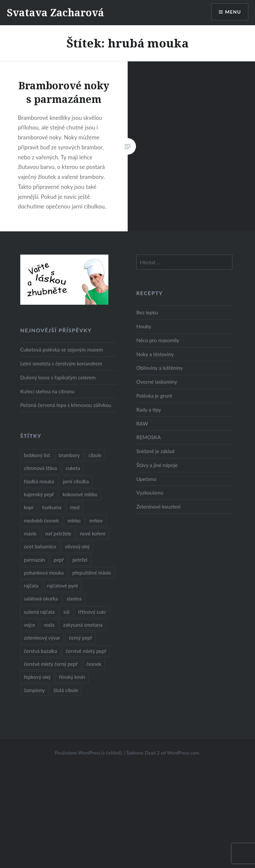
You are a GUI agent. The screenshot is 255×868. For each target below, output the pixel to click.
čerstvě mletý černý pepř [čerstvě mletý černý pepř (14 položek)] (51, 664)
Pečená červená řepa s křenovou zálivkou (66, 405)
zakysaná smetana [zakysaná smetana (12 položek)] (83, 625)
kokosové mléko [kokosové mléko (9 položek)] (80, 494)
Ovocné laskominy (157, 382)
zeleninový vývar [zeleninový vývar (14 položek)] (42, 638)
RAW (142, 424)
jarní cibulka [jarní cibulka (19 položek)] (76, 481)
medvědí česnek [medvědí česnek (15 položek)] (41, 520)
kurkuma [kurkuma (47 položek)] (52, 507)
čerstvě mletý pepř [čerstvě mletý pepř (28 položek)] (86, 651)
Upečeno (146, 479)
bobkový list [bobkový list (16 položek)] (37, 455)
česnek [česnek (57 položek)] (94, 664)
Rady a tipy (149, 410)
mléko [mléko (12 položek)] (74, 520)
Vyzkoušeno (150, 493)
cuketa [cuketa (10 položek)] (73, 468)
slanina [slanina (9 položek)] (74, 598)
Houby (144, 326)
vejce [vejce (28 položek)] (30, 625)
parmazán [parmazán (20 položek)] (35, 560)
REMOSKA (149, 437)
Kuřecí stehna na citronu (47, 391)
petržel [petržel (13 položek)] (80, 560)
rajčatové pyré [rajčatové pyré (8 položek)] (63, 586)
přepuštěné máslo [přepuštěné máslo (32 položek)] (92, 573)
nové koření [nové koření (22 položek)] (93, 533)
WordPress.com (183, 753)
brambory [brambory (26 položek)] (69, 455)
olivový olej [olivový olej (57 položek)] (77, 546)
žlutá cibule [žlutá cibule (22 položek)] (66, 690)
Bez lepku (147, 312)
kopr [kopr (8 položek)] (29, 507)
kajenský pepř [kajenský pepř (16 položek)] (39, 494)
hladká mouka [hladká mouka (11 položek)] (39, 481)
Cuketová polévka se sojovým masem (62, 350)
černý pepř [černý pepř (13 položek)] (80, 638)
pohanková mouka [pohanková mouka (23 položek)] (44, 573)
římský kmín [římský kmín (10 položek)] (72, 677)
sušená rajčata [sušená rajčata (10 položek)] (39, 612)
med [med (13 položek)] (75, 507)
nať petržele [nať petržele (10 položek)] (58, 533)
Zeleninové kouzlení (158, 507)
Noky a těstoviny (155, 354)
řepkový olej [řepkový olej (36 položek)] (37, 677)
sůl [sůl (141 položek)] (66, 612)
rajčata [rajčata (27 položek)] (31, 586)
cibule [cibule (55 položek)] (95, 455)
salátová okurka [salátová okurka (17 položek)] (41, 598)
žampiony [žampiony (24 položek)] (34, 690)
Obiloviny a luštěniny (160, 368)
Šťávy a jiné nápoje (157, 465)
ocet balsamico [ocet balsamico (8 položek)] (40, 546)
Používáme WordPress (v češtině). (89, 753)
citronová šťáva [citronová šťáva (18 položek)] (41, 468)
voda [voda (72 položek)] (49, 625)
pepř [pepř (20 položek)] (59, 560)
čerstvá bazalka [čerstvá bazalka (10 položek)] (41, 651)
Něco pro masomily (158, 340)
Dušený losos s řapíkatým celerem (58, 377)
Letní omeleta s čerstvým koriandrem (61, 363)
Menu (233, 12)
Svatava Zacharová (55, 12)
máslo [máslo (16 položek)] (30, 533)
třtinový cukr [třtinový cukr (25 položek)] (92, 612)
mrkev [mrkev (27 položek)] (96, 520)
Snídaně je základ (155, 451)
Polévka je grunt (154, 396)
